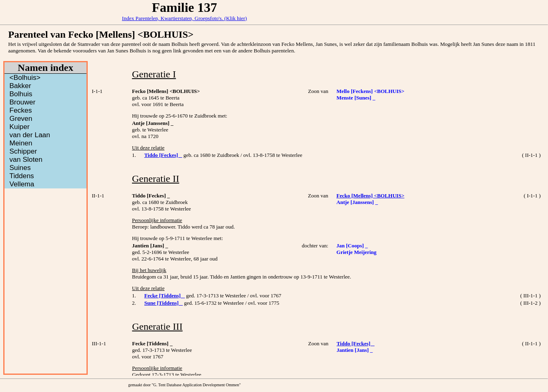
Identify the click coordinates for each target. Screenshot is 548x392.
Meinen (21, 143)
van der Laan (30, 135)
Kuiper (19, 127)
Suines (20, 168)
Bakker (20, 86)
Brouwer (22, 102)
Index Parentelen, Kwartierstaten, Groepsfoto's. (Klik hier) (185, 18)
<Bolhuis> (25, 78)
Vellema (22, 184)
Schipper (23, 151)
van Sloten (26, 160)
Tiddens (22, 176)
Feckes (21, 110)
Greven (21, 119)
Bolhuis (21, 94)
